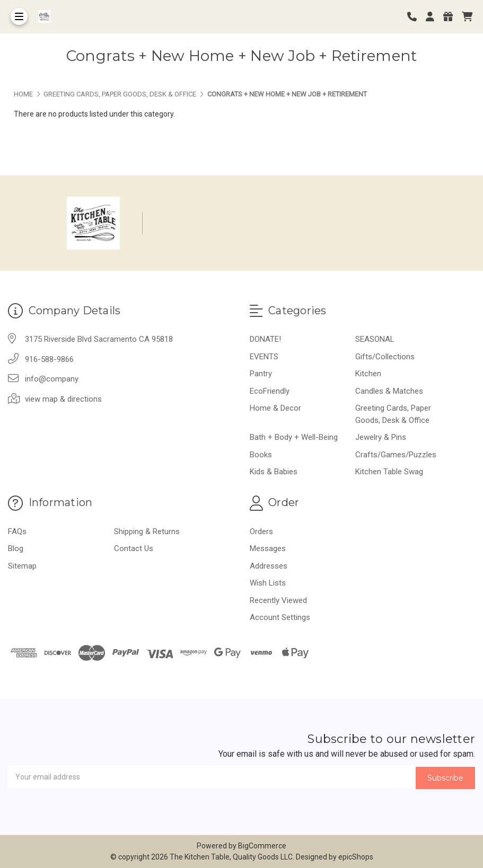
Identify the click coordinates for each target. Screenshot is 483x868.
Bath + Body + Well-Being (294, 437)
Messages (268, 548)
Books (261, 455)
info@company (52, 379)
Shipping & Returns (147, 532)
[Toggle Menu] (19, 16)
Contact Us (134, 548)
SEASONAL (375, 339)
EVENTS (264, 357)
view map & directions (63, 399)
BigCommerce (262, 846)
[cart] (467, 17)
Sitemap (22, 566)
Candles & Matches (389, 391)
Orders (261, 532)
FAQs (17, 532)
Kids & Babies (274, 472)
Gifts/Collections (385, 357)
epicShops (356, 857)
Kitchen (368, 374)
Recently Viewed (278, 600)
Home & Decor (275, 408)
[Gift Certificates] (452, 17)
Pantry (261, 374)
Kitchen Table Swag (389, 472)
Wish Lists (268, 583)
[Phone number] (416, 17)
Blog (16, 548)
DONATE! (265, 339)
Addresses (269, 566)
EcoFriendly (270, 391)
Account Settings (280, 617)
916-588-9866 (49, 359)
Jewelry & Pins (381, 437)
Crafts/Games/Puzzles (396, 455)
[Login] (434, 17)
